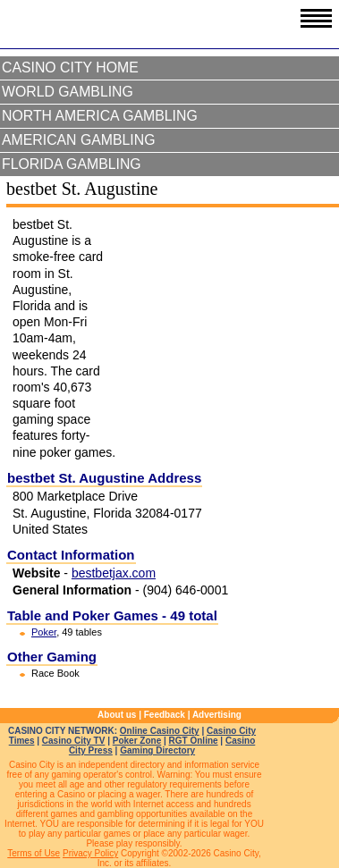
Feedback (165, 715)
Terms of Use (34, 853)
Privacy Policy (90, 853)
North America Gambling (100, 116)
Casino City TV (74, 741)
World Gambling (68, 92)
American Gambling (79, 140)
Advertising (217, 715)
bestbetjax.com (114, 573)
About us (117, 715)
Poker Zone (137, 741)
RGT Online (194, 741)
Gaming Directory (157, 750)
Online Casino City (160, 731)
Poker (44, 632)
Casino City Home (70, 67)
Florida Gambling (72, 164)
